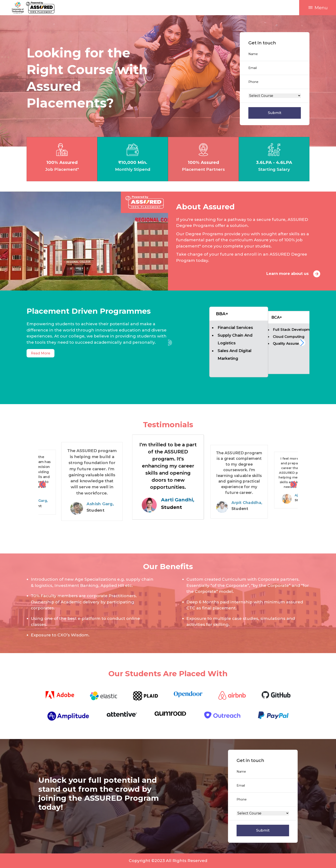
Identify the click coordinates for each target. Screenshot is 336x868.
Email (253, 68)
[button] (317, 8)
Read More (40, 353)
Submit (275, 113)
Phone (253, 82)
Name (253, 54)
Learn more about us (295, 274)
